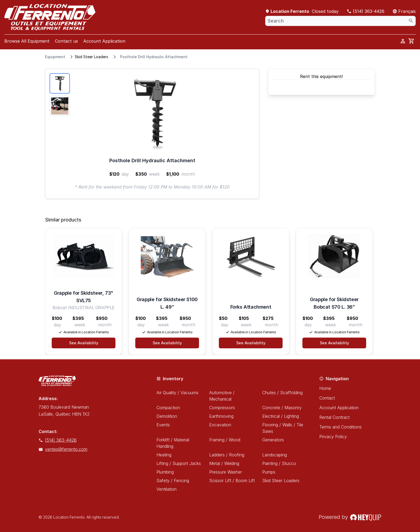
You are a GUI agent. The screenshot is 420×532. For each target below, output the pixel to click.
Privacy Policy (333, 437)
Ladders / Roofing (227, 455)
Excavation (220, 425)
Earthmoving (221, 416)
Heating (164, 455)
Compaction (168, 408)
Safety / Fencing (173, 481)
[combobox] (340, 21)
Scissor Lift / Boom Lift (232, 481)
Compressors (222, 408)
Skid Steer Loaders (91, 57)
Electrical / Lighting (281, 416)
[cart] (411, 41)
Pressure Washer (226, 472)
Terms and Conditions (340, 427)
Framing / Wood (225, 440)
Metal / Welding (224, 463)
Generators (273, 440)
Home (325, 388)
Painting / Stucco (279, 463)
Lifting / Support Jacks (179, 463)
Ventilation (166, 489)
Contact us (66, 41)
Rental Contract (334, 417)
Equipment (55, 57)
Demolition (167, 416)
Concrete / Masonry (282, 408)
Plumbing (165, 472)
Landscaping (275, 455)
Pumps (269, 472)
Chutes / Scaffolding (282, 393)
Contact (327, 398)
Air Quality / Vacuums (177, 393)
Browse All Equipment (27, 41)
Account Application (104, 41)
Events (163, 425)
